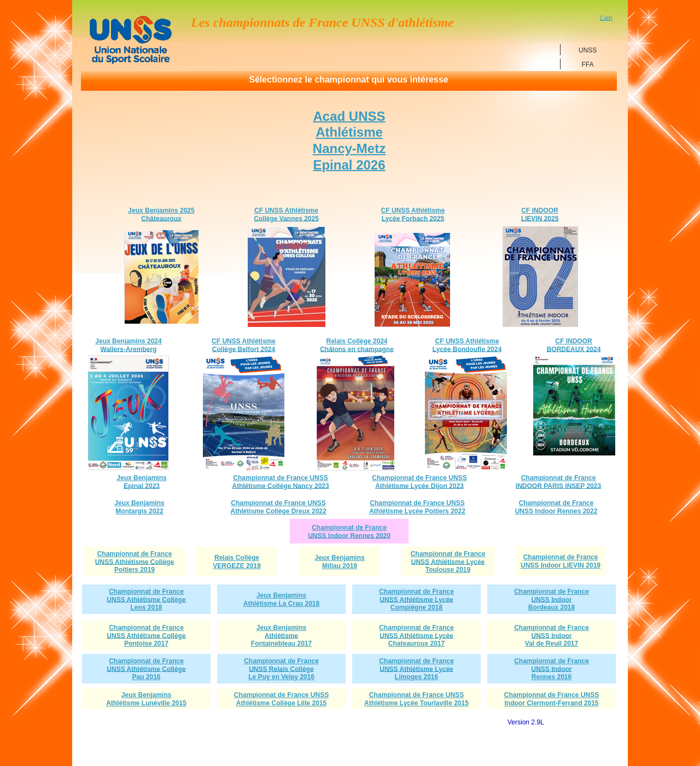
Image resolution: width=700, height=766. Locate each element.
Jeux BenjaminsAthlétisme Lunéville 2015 (146, 699)
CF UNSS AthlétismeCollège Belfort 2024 (244, 345)
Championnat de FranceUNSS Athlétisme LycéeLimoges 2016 (416, 669)
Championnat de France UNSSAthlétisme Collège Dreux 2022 (278, 507)
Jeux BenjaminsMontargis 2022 (139, 507)
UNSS (588, 50)
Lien (606, 17)
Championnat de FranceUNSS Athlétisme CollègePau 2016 (146, 669)
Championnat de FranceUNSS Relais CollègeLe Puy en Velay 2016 (281, 669)
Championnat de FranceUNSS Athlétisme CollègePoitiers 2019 (135, 562)
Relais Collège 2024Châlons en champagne (357, 345)
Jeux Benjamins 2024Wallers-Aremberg (128, 345)
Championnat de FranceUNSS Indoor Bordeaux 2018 (552, 600)
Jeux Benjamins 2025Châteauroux (161, 215)
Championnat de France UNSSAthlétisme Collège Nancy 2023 (280, 482)
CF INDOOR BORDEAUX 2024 (574, 345)
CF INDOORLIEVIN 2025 (540, 215)
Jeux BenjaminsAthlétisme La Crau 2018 (281, 600)
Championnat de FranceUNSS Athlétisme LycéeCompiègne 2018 (416, 600)
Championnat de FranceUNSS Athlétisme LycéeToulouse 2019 (448, 562)
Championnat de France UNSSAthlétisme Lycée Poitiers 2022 (417, 507)
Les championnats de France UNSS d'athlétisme (322, 22)
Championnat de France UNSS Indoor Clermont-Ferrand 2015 (552, 699)
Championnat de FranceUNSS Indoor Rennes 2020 (349, 532)
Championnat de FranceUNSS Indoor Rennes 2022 (556, 507)
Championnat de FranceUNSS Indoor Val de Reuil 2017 (552, 636)
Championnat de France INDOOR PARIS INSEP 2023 (558, 482)
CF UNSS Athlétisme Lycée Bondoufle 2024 (467, 345)
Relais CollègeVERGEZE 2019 (237, 562)
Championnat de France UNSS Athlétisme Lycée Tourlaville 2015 (416, 699)
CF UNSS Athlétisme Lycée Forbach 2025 (413, 215)
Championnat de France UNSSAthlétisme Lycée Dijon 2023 (419, 482)
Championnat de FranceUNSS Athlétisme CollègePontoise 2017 (146, 636)
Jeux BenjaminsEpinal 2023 (141, 482)
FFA (587, 64)
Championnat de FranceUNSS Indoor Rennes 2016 (552, 669)
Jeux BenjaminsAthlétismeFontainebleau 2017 (281, 636)
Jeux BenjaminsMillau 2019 (339, 562)
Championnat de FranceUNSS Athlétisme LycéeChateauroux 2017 (416, 636)
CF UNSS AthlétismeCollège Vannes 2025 (286, 215)
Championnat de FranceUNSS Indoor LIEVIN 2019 (561, 561)
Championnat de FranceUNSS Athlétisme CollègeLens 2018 (146, 600)
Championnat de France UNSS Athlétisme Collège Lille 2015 (281, 699)
